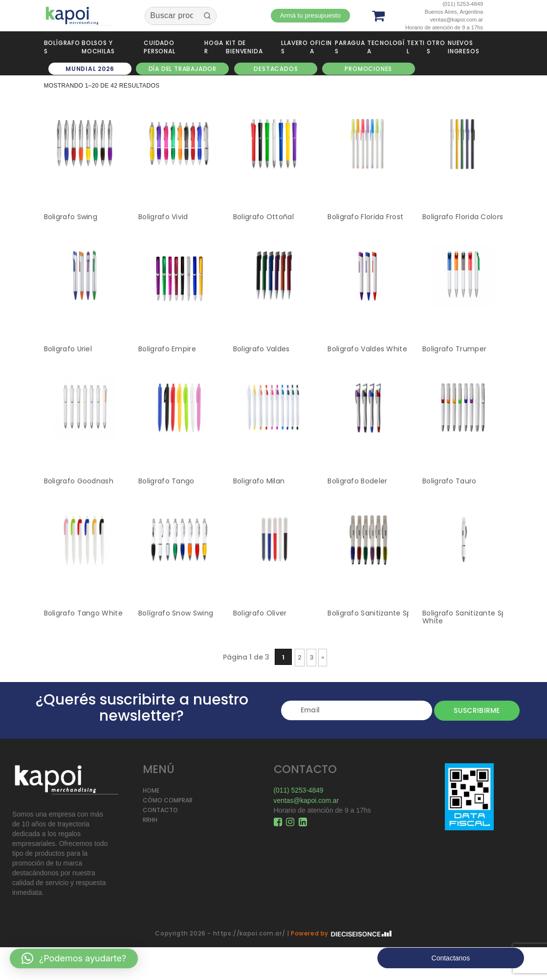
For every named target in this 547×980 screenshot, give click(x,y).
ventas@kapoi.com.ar (307, 800)
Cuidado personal (159, 47)
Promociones (368, 69)
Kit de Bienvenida (244, 47)
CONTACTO (160, 810)
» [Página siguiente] (323, 657)
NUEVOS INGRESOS (463, 47)
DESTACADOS (276, 69)
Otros (436, 47)
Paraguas (350, 47)
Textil (416, 47)
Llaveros (295, 47)
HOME (151, 790)
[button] (74, 958)
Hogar (214, 47)
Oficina (321, 47)
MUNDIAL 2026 (90, 69)
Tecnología (386, 47)
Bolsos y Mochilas (98, 47)
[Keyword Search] (172, 16)
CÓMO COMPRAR (168, 800)
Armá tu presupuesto (311, 16)
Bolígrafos (62, 47)
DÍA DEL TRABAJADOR (183, 69)
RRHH (150, 820)
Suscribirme (473, 710)
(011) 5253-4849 (299, 790)
